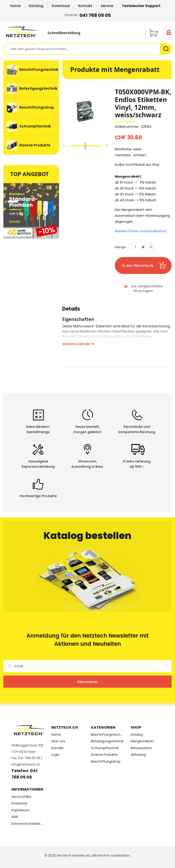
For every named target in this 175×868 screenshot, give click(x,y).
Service (107, 6)
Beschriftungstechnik (107, 735)
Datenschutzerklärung (28, 824)
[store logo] (20, 32)
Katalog (36, 6)
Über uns (58, 741)
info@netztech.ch (26, 764)
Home (15, 6)
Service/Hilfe (21, 797)
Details (71, 310)
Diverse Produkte (104, 755)
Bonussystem (142, 748)
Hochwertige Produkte (38, 496)
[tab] (71, 311)
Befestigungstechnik (107, 741)
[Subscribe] (87, 682)
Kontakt (85, 6)
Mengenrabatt (142, 741)
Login (55, 755)
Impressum (20, 810)
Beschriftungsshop (106, 762)
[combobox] (87, 49)
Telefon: (87, 15)
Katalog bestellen (87, 536)
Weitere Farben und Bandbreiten (141, 231)
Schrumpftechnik (105, 748)
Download (61, 6)
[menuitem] (31, 70)
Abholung (138, 755)
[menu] (31, 107)
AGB (15, 817)
